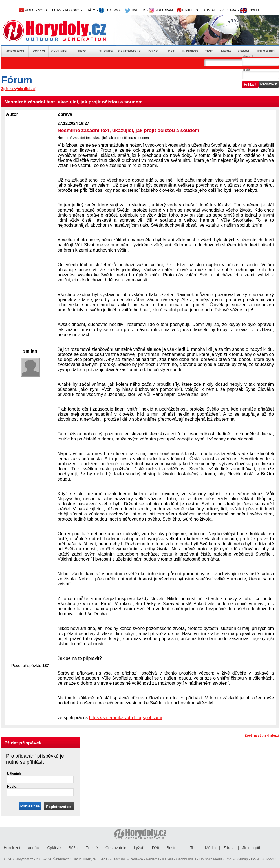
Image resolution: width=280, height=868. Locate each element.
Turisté (106, 51)
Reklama (152, 859)
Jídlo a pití (265, 51)
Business (190, 51)
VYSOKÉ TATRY (50, 10)
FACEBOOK (110, 10)
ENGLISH (251, 10)
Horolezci (15, 51)
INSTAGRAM (161, 10)
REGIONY (72, 10)
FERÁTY (89, 10)
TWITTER (135, 10)
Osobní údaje (186, 859)
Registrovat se (59, 807)
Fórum (17, 80)
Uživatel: (14, 774)
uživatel (248, 56)
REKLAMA (229, 10)
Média (226, 51)
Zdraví (243, 51)
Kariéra (168, 859)
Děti (172, 51)
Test (209, 51)
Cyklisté (59, 51)
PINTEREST (188, 10)
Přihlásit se (30, 806)
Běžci (83, 51)
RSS (229, 859)
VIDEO (27, 10)
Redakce (136, 859)
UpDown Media (211, 859)
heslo (246, 69)
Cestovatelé (129, 51)
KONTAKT (210, 10)
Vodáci (39, 51)
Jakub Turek (82, 859)
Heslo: (12, 787)
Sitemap (242, 859)
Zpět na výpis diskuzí (18, 89)
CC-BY (9, 859)
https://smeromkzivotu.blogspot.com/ (125, 718)
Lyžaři (153, 51)
